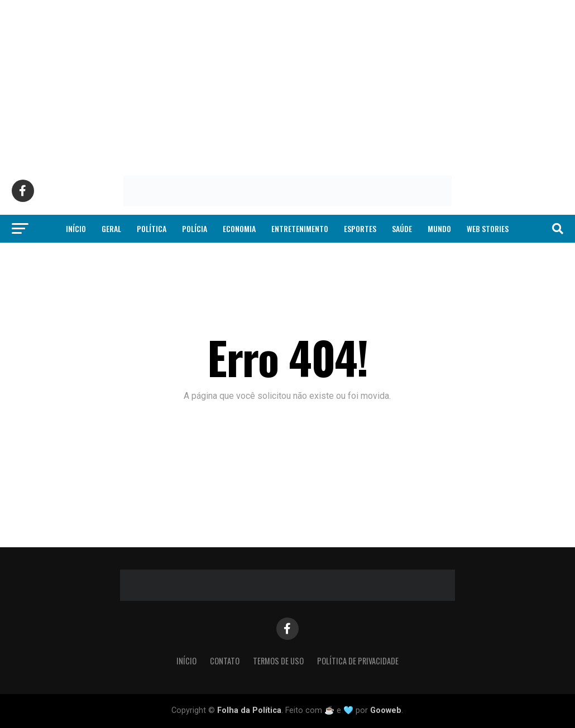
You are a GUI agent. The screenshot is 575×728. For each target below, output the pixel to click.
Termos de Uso (278, 661)
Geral (111, 228)
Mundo (439, 228)
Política (152, 228)
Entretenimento (300, 228)
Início (76, 228)
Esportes (360, 228)
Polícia (195, 228)
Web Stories (488, 228)
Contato (225, 661)
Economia (239, 228)
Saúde (402, 228)
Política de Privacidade (358, 661)
